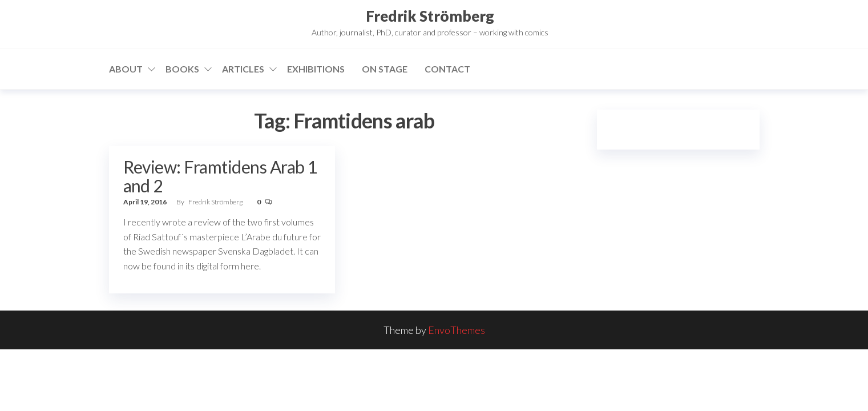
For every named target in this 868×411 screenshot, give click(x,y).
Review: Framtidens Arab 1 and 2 (220, 176)
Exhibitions (316, 69)
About (126, 69)
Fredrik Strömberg (430, 16)
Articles (243, 69)
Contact (447, 69)
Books (182, 69)
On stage (385, 69)
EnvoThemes (457, 330)
